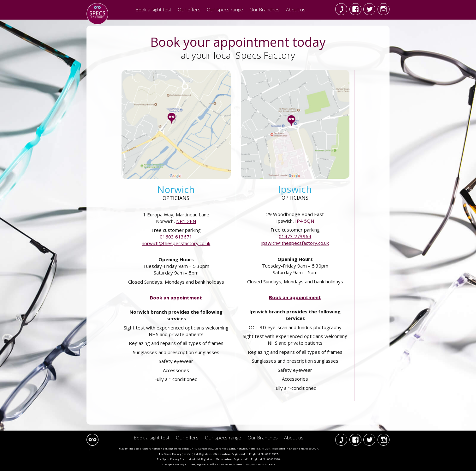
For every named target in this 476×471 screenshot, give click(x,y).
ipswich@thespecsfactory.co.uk (295, 243)
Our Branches (265, 9)
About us (296, 9)
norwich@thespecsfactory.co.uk (176, 243)
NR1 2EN (186, 221)
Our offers (189, 9)
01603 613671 (176, 237)
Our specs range (225, 9)
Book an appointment (176, 298)
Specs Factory (92, 440)
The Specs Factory (97, 14)
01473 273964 (295, 236)
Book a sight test (154, 9)
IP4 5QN (305, 221)
